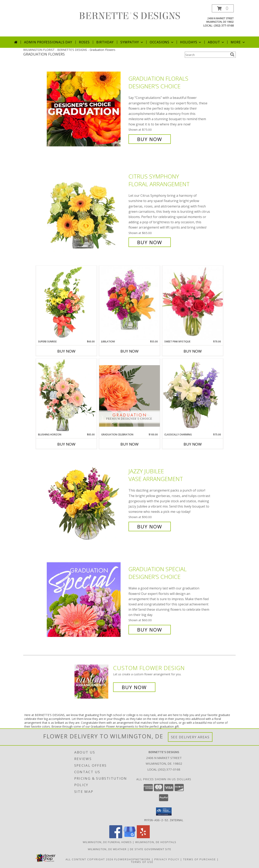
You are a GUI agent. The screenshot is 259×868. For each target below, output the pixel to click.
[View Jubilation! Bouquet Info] (129, 303)
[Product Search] (207, 55)
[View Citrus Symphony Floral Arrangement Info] (87, 209)
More (238, 42)
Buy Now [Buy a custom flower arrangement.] (134, 687)
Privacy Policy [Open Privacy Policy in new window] (167, 859)
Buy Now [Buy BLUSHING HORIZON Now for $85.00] (66, 444)
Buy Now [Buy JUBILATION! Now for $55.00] (129, 351)
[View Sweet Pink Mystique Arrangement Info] (193, 303)
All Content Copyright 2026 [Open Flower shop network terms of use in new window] (89, 859)
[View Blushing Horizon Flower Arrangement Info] (66, 396)
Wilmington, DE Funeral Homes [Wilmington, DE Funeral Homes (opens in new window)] (107, 842)
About (216, 42)
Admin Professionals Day (48, 42)
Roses (84, 42)
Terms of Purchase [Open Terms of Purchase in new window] (200, 859)
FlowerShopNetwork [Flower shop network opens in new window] (132, 859)
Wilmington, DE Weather (107, 849)
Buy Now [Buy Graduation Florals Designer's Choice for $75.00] (150, 139)
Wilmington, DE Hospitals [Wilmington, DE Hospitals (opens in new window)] (156, 842)
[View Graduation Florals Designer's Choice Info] (87, 109)
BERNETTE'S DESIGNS (130, 16)
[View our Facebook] (116, 837)
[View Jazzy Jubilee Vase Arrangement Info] (87, 499)
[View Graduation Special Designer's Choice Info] (87, 599)
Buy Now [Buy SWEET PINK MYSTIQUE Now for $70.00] (193, 351)
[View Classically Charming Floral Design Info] (193, 396)
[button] (223, 8)
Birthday (105, 42)
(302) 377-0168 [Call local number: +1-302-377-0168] (224, 25)
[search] (232, 55)
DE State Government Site (151, 849)
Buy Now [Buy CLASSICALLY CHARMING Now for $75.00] (193, 444)
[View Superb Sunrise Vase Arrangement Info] (66, 303)
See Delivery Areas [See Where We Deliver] (190, 737)
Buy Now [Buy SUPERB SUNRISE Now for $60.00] (66, 351)
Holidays (191, 42)
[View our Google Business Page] (129, 837)
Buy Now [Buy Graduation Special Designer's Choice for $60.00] (150, 630)
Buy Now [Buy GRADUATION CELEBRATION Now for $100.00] (129, 444)
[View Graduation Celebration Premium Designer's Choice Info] (129, 396)
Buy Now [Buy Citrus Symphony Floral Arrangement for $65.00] (150, 242)
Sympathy (132, 42)
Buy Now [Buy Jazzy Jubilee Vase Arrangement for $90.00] (150, 526)
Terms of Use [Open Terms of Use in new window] (142, 862)
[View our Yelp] (143, 837)
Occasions (162, 42)
